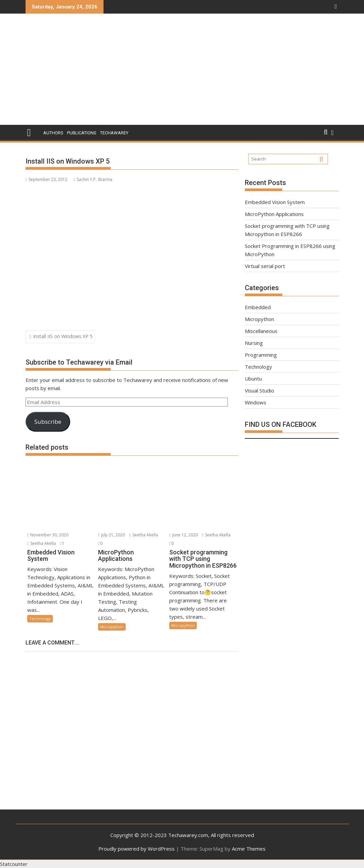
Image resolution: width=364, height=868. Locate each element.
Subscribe (48, 422)
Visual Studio (259, 390)
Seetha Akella (42, 543)
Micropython (112, 627)
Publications (82, 133)
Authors (53, 133)
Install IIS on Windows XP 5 (63, 336)
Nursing (254, 343)
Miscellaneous (261, 331)
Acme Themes (249, 849)
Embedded (258, 307)
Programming (261, 355)
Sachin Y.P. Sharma (93, 179)
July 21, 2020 (112, 535)
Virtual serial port (265, 266)
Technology (40, 619)
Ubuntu (253, 379)
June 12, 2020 (184, 535)
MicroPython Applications (274, 214)
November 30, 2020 (48, 535)
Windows (256, 402)
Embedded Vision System (275, 202)
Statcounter (14, 864)
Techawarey (114, 133)
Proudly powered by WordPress (137, 849)
